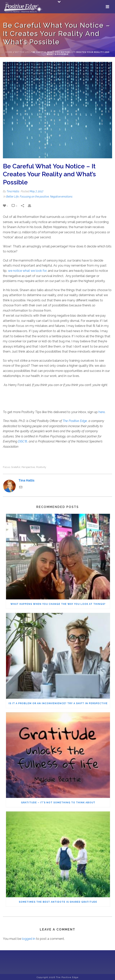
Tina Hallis (13, 191)
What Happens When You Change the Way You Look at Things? (58, 604)
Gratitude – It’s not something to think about (58, 803)
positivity (41, 467)
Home (9, 52)
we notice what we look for (27, 271)
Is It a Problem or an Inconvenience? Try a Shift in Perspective (58, 703)
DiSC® (23, 441)
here (102, 412)
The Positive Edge (75, 421)
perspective (28, 467)
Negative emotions (61, 197)
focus (6, 467)
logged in (29, 939)
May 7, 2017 (36, 191)
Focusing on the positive (34, 197)
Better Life (22, 52)
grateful (16, 467)
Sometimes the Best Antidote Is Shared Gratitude (58, 902)
